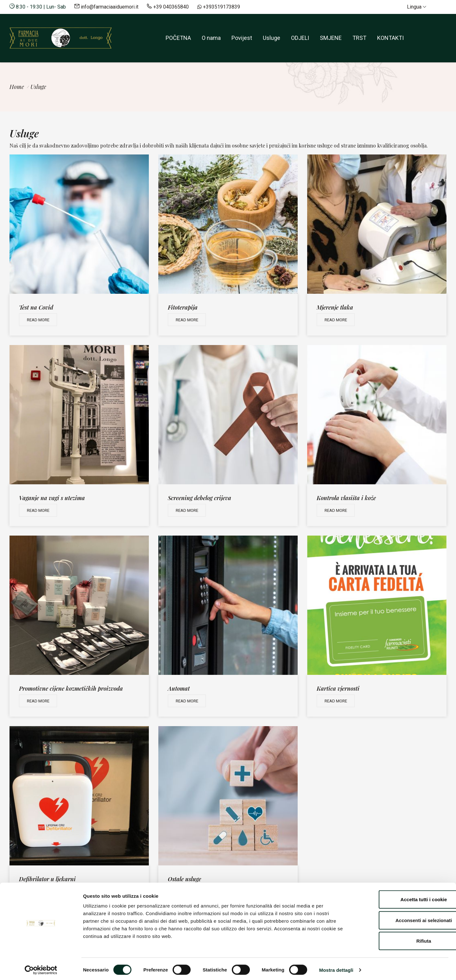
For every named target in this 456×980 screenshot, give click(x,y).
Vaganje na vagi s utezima (52, 498)
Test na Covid (36, 307)
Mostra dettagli (336, 967)
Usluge (272, 38)
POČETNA (178, 38)
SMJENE (331, 38)
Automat (179, 688)
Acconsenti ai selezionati (403, 918)
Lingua (417, 7)
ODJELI (300, 38)
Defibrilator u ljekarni (47, 879)
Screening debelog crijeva (199, 498)
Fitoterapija (183, 307)
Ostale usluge (184, 879)
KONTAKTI (390, 38)
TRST (359, 38)
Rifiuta (403, 938)
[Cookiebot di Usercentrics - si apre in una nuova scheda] (41, 968)
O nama (211, 38)
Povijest (242, 38)
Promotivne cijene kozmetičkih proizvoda (71, 688)
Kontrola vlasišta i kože (346, 498)
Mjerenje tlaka (335, 307)
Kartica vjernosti (338, 688)
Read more (38, 320)
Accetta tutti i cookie (403, 897)
